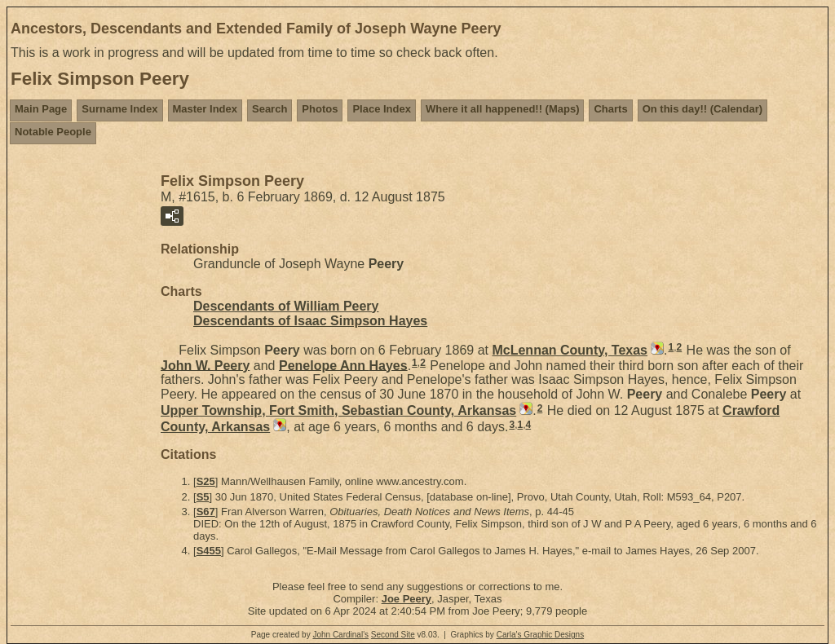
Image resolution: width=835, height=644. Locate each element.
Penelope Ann (343, 365)
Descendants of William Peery (286, 306)
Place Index (382, 109)
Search (269, 109)
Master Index (205, 109)
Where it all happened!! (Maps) (503, 109)
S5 (203, 497)
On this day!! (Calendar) (702, 109)
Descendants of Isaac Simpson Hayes (310, 321)
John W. (205, 365)
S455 (209, 551)
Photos (320, 109)
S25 (206, 481)
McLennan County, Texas (570, 350)
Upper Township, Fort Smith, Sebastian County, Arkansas (338, 410)
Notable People (53, 132)
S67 (206, 512)
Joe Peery (406, 599)
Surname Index (119, 109)
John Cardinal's (340, 635)
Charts (610, 109)
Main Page (41, 109)
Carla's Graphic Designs (541, 635)
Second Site (393, 635)
